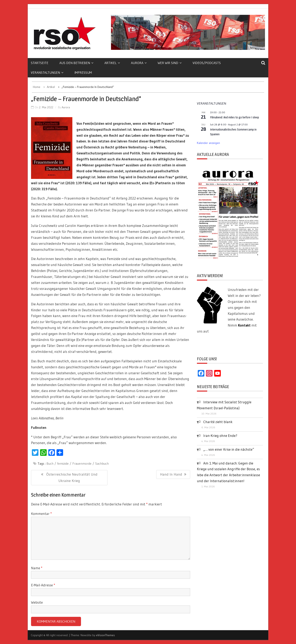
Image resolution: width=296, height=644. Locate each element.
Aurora (139, 63)
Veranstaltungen (47, 72)
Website (37, 602)
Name (37, 568)
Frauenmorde (82, 463)
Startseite (40, 63)
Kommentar (41, 514)
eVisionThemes (105, 635)
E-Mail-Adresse (43, 585)
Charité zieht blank (218, 422)
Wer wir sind (170, 63)
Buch (50, 463)
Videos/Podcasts (207, 63)
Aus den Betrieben (76, 63)
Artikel (112, 63)
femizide (63, 463)
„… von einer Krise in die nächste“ (229, 449)
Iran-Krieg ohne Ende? (220, 436)
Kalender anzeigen (208, 143)
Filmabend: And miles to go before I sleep (235, 117)
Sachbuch (102, 463)
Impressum (83, 72)
